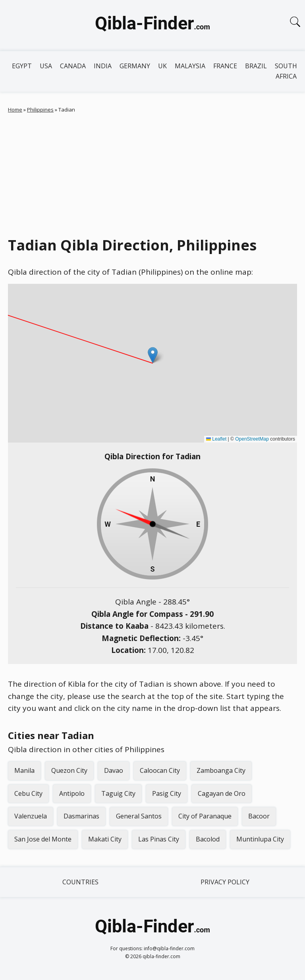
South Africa (286, 71)
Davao (114, 770)
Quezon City (69, 770)
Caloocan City (160, 770)
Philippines (40, 110)
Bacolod (208, 839)
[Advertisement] (152, 173)
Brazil (256, 66)
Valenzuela (31, 816)
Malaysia (190, 66)
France (225, 66)
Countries (80, 882)
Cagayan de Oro (222, 793)
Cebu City (28, 793)
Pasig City (167, 793)
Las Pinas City (159, 839)
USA (46, 66)
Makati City (105, 839)
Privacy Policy (225, 882)
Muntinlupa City (260, 839)
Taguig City (118, 793)
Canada (73, 66)
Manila (24, 770)
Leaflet (216, 439)
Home (15, 110)
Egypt (22, 66)
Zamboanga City (221, 770)
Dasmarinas (81, 816)
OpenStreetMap (252, 439)
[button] (153, 355)
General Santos (139, 816)
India (103, 66)
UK (162, 66)
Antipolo (72, 793)
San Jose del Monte (43, 839)
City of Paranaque (205, 816)
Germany (135, 66)
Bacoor (259, 816)
